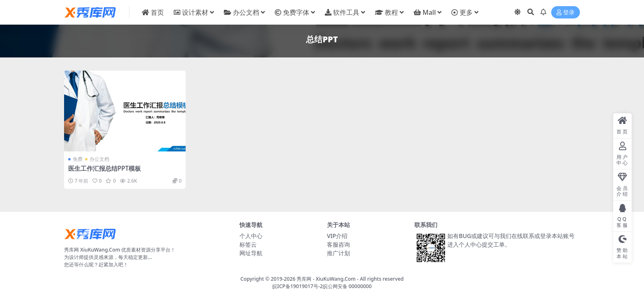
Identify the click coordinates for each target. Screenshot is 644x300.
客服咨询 (338, 244)
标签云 (248, 244)
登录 (566, 13)
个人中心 (251, 236)
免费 (78, 159)
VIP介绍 (337, 236)
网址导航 (251, 253)
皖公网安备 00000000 (347, 286)
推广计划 (338, 253)
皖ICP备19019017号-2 (298, 286)
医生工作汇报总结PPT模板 (105, 168)
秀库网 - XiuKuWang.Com (327, 279)
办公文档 (99, 159)
